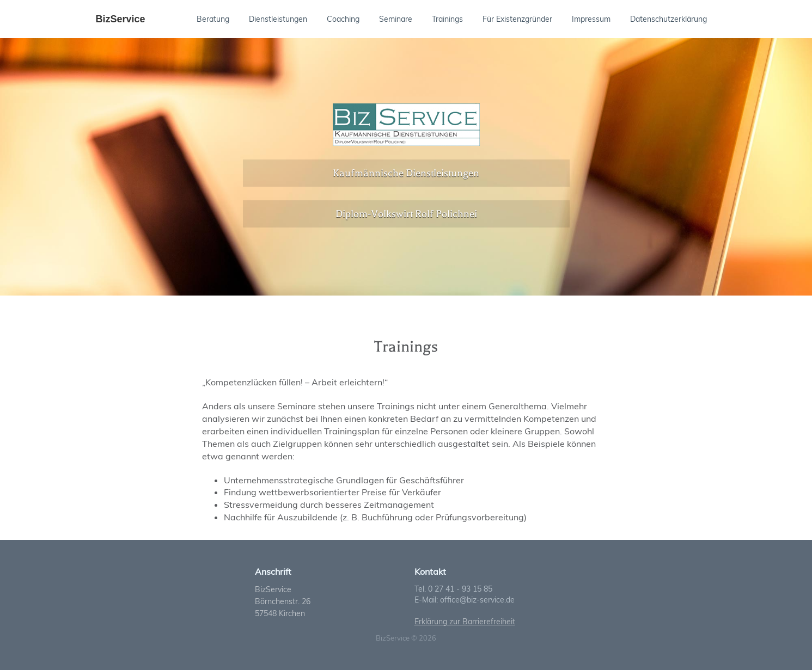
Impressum (591, 19)
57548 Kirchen (280, 613)
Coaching (343, 19)
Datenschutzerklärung (668, 19)
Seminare (396, 19)
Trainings (447, 19)
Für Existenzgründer (517, 19)
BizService (121, 19)
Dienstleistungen (278, 19)
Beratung (213, 19)
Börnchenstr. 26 (283, 601)
